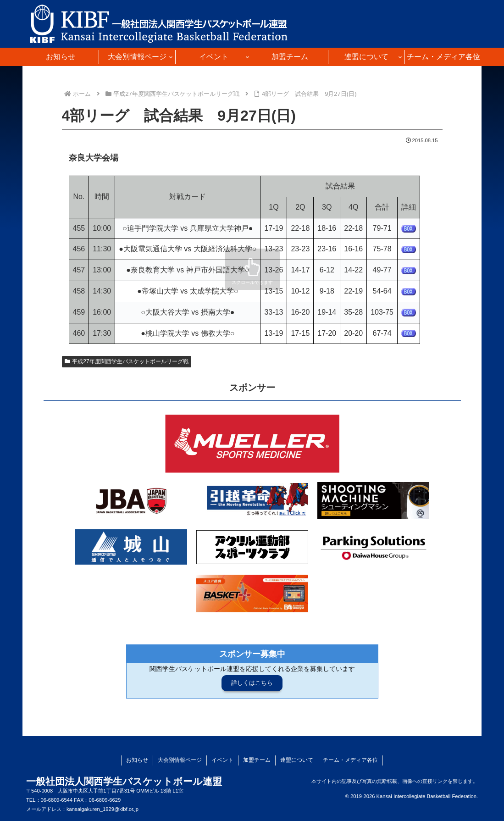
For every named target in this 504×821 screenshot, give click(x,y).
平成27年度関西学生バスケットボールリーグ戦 (127, 361)
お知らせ (137, 760)
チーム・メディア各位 (350, 760)
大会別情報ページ (180, 760)
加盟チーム (257, 760)
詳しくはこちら (252, 683)
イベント (222, 760)
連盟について (297, 760)
